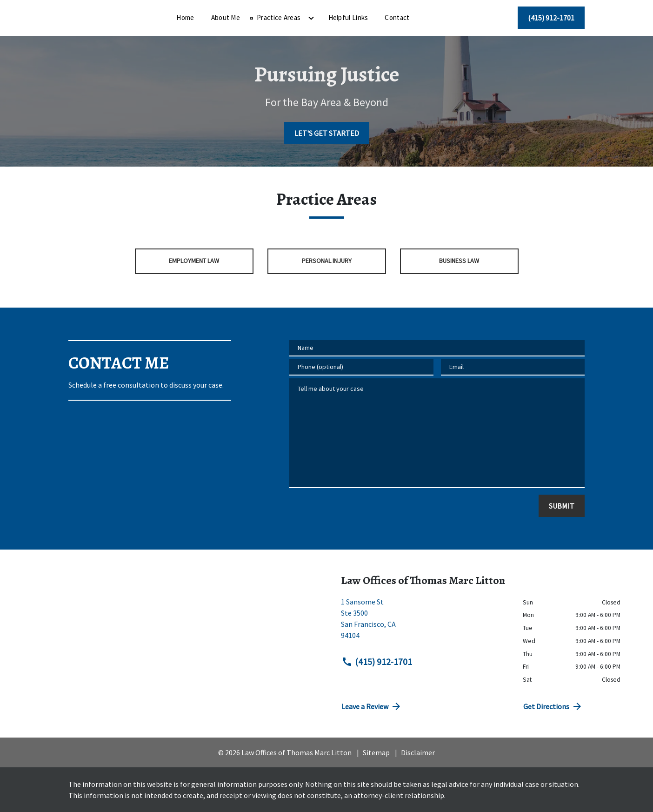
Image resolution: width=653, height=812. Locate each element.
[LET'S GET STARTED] (327, 133)
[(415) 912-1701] (551, 18)
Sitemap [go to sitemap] (376, 752)
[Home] (243, 18)
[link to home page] (127, 17)
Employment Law (194, 261)
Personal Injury (327, 261)
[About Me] (284, 18)
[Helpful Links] (406, 18)
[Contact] (455, 18)
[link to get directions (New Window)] (425, 622)
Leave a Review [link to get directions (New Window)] (372, 706)
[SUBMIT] (562, 506)
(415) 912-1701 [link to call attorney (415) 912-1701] (377, 662)
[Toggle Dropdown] (369, 18)
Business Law (459, 261)
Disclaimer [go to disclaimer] (418, 752)
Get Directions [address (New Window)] (553, 706)
